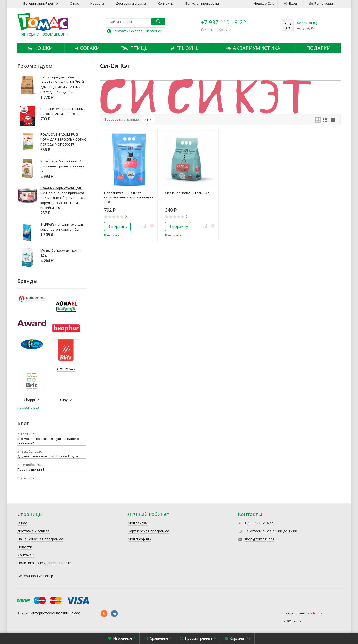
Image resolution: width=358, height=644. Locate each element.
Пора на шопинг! (31, 469)
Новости (97, 3)
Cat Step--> (66, 369)
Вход (290, 3)
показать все (28, 407)
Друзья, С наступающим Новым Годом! (48, 456)
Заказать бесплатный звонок (137, 31)
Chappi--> (32, 400)
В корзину (117, 226)
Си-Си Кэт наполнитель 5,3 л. (188, 193)
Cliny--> (66, 400)
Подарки (318, 48)
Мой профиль (139, 539)
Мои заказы (138, 523)
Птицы (135, 48)
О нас (74, 3)
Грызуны (185, 48)
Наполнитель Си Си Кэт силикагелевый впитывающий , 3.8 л (129, 197)
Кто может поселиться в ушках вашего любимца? (48, 441)
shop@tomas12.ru (259, 539)
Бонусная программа (202, 3)
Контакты (166, 3)
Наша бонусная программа (40, 539)
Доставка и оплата (131, 3)
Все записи (26, 478)
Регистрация (322, 3)
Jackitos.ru (314, 613)
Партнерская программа (148, 531)
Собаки (87, 48)
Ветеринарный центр (41, 3)
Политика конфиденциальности (44, 563)
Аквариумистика (254, 48)
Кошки (40, 48)
